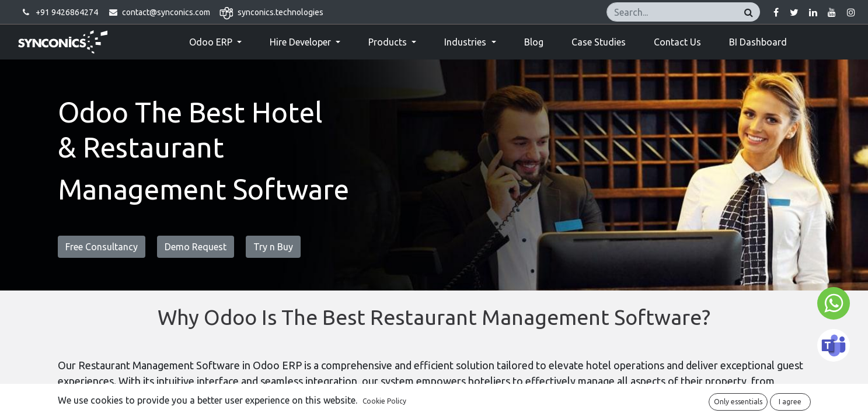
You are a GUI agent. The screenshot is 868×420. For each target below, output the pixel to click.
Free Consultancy (102, 247)
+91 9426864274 (67, 12)
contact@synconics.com (166, 12)
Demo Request (196, 247)
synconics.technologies (280, 12)
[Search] (749, 12)
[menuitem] (534, 42)
